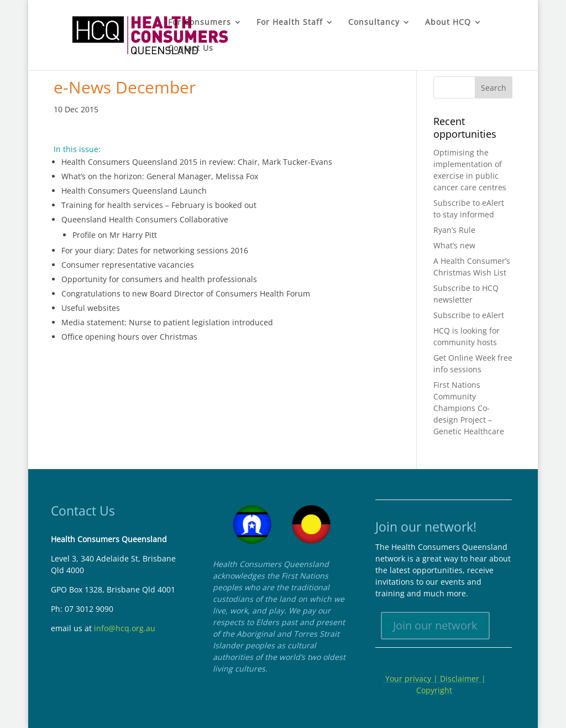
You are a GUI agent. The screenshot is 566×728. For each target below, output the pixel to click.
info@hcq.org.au (125, 628)
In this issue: (77, 149)
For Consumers (200, 23)
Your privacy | (412, 678)
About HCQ (448, 23)
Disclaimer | (463, 678)
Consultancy (374, 23)
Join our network (435, 625)
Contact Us (191, 49)
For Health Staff (290, 23)
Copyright (434, 690)
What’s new (454, 245)
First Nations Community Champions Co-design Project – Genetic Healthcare (469, 408)
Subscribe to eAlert (469, 315)
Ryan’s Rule (454, 230)
